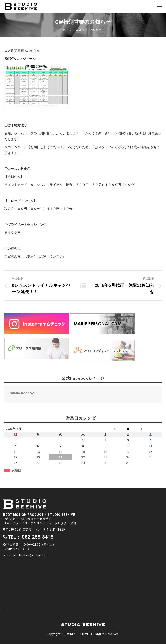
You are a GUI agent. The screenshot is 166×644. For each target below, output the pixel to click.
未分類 (80, 30)
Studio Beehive (22, 393)
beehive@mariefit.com (35, 555)
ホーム (67, 30)
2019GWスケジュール (20, 59)
